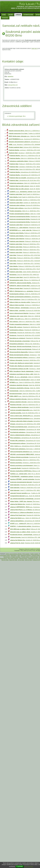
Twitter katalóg (34, 554)
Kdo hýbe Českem (13, 558)
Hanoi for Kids (13, 560)
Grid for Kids (28, 560)
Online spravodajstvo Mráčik (14, 554)
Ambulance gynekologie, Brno (17, 116)
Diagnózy (22, 549)
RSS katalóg (26, 554)
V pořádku (20, 866)
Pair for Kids (5, 560)
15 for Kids (21, 560)
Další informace (29, 866)
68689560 (11, 77)
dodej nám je (35, 49)
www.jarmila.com (13, 85)
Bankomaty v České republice (12, 557)
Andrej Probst (32, 550)
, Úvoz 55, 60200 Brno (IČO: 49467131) (24, 275)
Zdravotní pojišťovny (30, 549)
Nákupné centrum (26, 555)
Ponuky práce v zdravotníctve (30, 557)
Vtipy (19, 555)
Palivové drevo (23, 558)
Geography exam (5, 555)
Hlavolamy (14, 555)
